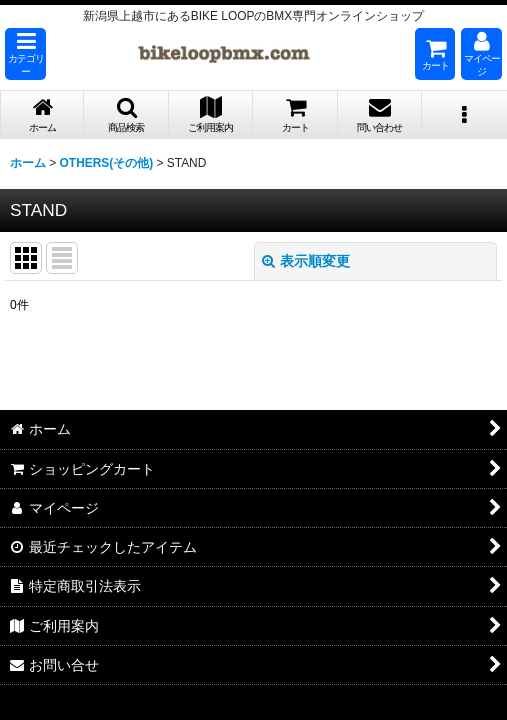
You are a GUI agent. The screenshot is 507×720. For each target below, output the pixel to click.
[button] (25, 54)
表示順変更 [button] (306, 261)
